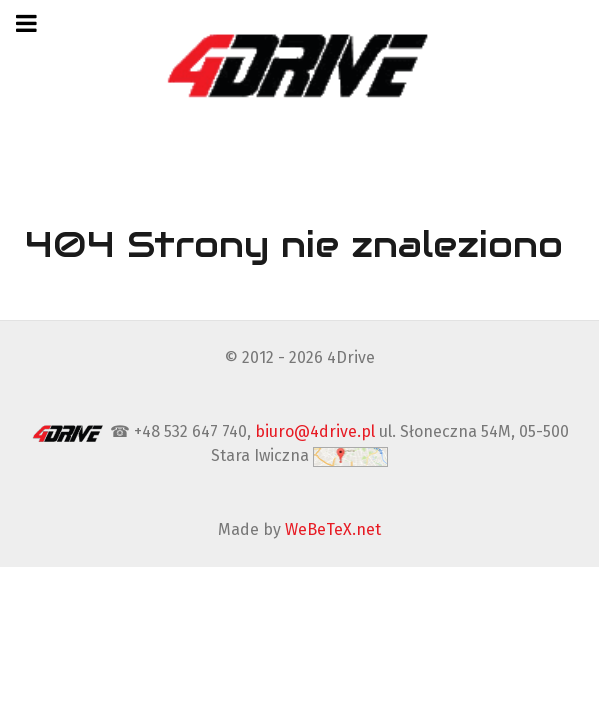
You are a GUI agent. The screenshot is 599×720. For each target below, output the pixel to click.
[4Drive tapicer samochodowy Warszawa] (299, 65)
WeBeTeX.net (333, 529)
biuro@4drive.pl (315, 431)
